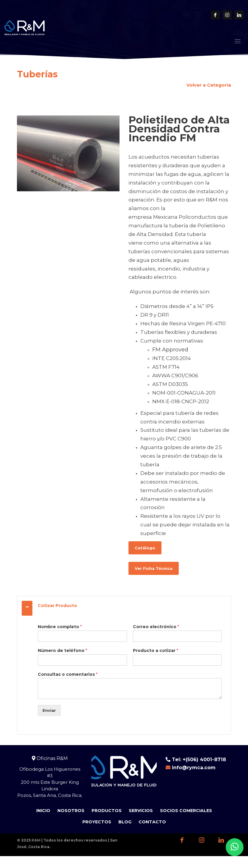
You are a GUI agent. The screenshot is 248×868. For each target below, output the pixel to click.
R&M (36, 840)
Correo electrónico (156, 627)
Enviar (49, 710)
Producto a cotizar (156, 650)
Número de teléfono (62, 650)
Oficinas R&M (50, 758)
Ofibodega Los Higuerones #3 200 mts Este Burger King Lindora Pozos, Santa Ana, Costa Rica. (50, 782)
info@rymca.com (194, 768)
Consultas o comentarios (68, 674)
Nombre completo (60, 627)
